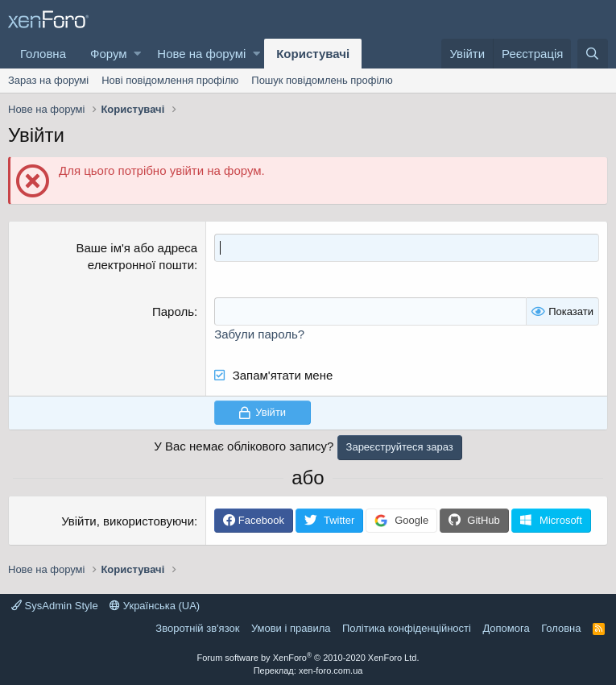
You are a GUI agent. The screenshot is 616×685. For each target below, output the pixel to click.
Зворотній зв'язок (197, 628)
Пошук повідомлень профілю (322, 80)
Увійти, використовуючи (128, 521)
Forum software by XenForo (308, 658)
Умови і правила (291, 628)
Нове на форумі (201, 54)
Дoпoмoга (506, 628)
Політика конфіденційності (407, 628)
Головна (43, 54)
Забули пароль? (259, 334)
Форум (109, 54)
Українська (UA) (155, 606)
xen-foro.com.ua (331, 670)
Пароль (173, 311)
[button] (137, 54)
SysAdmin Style (55, 606)
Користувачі (313, 54)
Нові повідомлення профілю (170, 80)
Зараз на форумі (48, 80)
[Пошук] (593, 54)
